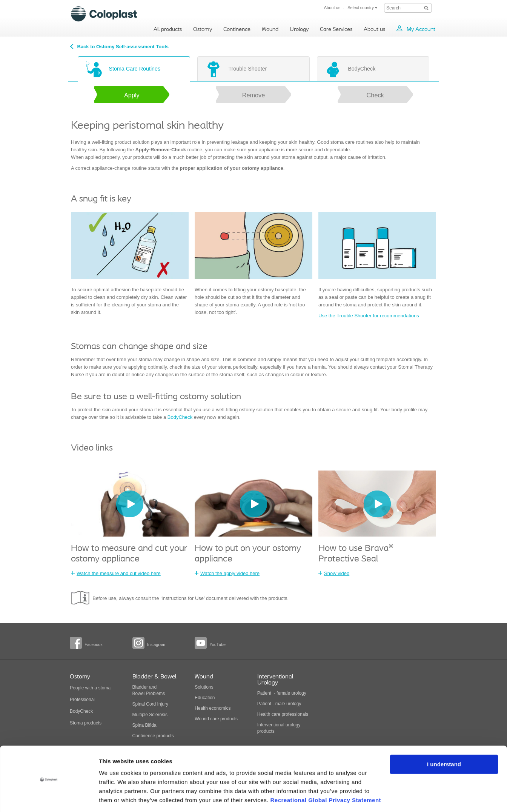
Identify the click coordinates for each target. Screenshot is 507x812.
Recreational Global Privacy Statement (326, 776)
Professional (82, 700)
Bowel (139, 694)
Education (205, 698)
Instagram (156, 644)
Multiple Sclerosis (150, 715)
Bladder (140, 687)
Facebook (93, 644)
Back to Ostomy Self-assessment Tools (123, 47)
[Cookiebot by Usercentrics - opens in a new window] (49, 797)
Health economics (213, 708)
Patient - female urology (282, 693)
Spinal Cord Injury (150, 704)
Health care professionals (283, 714)
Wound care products (216, 719)
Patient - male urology (280, 704)
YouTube (217, 644)
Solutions (204, 687)
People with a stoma (90, 688)
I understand (444, 740)
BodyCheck (180, 417)
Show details (116, 797)
